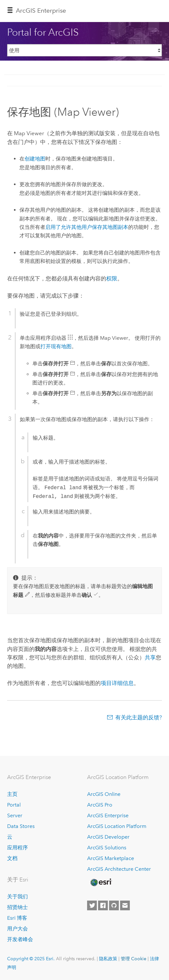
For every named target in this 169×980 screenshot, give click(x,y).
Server (15, 815)
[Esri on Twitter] (92, 905)
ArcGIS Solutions (107, 848)
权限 (112, 278)
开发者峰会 (20, 939)
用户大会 (17, 929)
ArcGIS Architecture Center (119, 869)
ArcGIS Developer (108, 837)
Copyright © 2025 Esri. (31, 959)
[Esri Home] (101, 882)
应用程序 (17, 848)
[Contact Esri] (125, 905)
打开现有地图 (56, 346)
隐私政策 (108, 959)
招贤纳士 (17, 907)
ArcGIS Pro (100, 805)
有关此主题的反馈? (139, 717)
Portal (14, 805)
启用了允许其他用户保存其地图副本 (87, 227)
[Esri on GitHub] (114, 905)
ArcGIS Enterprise (41, 11)
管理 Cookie (134, 959)
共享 (150, 657)
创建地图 (35, 159)
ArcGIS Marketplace (111, 858)
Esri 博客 (17, 918)
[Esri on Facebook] (103, 905)
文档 (12, 858)
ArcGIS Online (104, 794)
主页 (12, 794)
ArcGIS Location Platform (117, 826)
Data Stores (21, 826)
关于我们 (17, 897)
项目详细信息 (117, 683)
